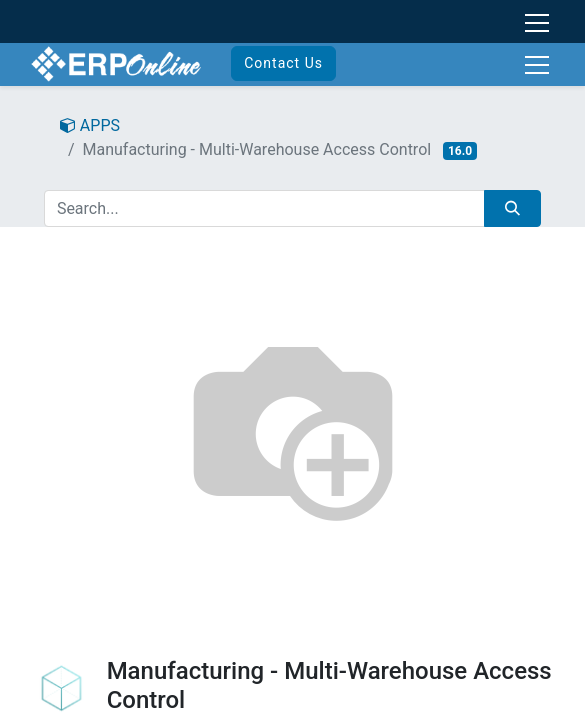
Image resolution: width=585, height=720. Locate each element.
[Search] (512, 208)
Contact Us (283, 63)
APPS (90, 125)
